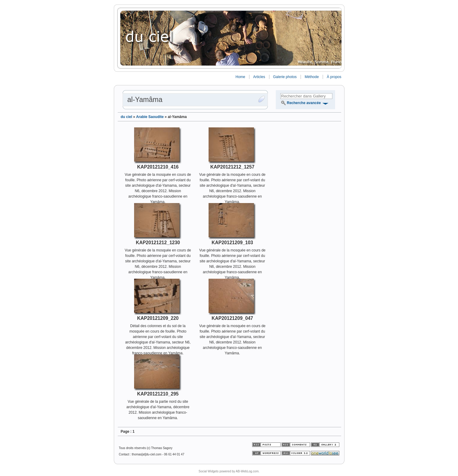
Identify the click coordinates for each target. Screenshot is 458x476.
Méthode (312, 77)
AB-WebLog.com (247, 471)
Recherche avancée (304, 103)
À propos (334, 77)
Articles (259, 77)
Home (240, 77)
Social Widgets (209, 471)
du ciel (127, 117)
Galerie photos (285, 77)
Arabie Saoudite (150, 117)
